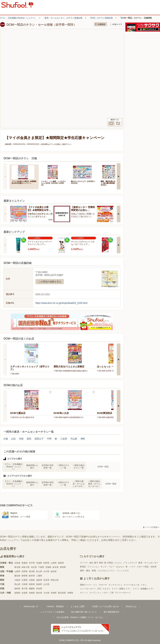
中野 (49, 439)
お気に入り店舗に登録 (116, 24)
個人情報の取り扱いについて (84, 612)
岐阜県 (32, 576)
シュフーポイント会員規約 (52, 612)
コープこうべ (95, 593)
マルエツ (106, 589)
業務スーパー (86, 585)
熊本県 (39, 593)
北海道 (17, 563)
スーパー (84, 563)
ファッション (93, 567)
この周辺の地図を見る (50, 282)
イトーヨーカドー (88, 589)
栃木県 (56, 567)
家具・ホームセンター (148, 563)
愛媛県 (32, 589)
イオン (144, 585)
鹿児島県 (62, 593)
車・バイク (130, 567)
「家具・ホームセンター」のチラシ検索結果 (63, 18)
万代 (99, 589)
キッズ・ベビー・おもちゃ (112, 567)
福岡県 (17, 593)
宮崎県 (54, 593)
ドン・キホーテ (100, 585)
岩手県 (32, 563)
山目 (13, 439)
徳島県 (17, 589)
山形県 (54, 563)
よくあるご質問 (78, 606)
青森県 (25, 563)
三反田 (64, 439)
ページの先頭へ (151, 527)
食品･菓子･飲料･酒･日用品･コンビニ (106, 563)
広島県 (25, 584)
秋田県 (46, 563)
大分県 (46, 593)
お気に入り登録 (50, 392)
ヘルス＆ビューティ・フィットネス (113, 571)
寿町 (83, 439)
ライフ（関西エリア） (122, 589)
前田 (29, 439)
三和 (112, 593)
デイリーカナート (123, 593)
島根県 (39, 584)
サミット (84, 593)
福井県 (54, 571)
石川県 (46, 571)
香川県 (25, 589)
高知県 (39, 589)
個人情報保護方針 (112, 612)
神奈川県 (26, 567)
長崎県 (32, 593)
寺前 (21, 439)
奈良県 (46, 580)
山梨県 (17, 571)
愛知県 (17, 576)
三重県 (39, 576)
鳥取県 (32, 584)
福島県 (61, 563)
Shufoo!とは (131, 606)
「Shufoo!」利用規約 (54, 606)
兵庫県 (25, 580)
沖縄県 (70, 593)
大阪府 (17, 580)
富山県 (39, 571)
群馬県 (63, 567)
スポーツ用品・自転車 (147, 567)
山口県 (46, 584)
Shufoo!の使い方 (31, 606)
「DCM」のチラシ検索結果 (101, 18)
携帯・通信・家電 (88, 571)
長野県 (25, 571)
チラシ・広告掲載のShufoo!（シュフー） (18, 18)
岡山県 (17, 584)
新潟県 (32, 571)
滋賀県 (39, 580)
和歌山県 (55, 580)
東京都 (17, 567)
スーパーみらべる (131, 585)
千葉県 (41, 567)
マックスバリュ (115, 585)
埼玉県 (34, 567)
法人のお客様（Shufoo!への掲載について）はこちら (80, 617)
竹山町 (74, 439)
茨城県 (48, 567)
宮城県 (39, 563)
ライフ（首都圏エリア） (144, 589)
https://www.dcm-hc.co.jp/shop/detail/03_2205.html (61, 303)
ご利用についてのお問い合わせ (105, 606)
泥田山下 (39, 439)
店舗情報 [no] (100, 24)
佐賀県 (25, 593)
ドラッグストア (130, 563)
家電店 (83, 567)
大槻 (6, 439)
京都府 (32, 580)
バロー (105, 593)
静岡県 (25, 576)
